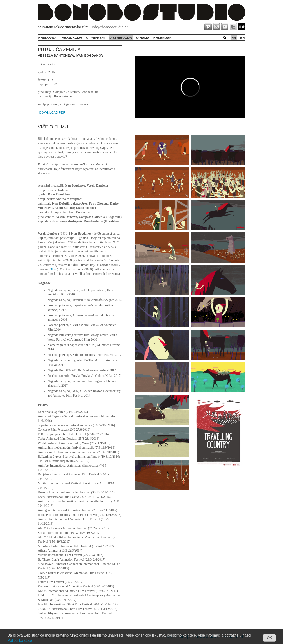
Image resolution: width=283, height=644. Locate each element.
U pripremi (96, 38)
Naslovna (48, 38)
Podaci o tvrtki (233, 637)
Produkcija (71, 38)
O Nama (143, 38)
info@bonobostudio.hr (110, 27)
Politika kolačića (206, 637)
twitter (233, 27)
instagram (216, 27)
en (243, 38)
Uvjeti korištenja (178, 637)
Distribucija (121, 38)
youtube (225, 27)
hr (234, 38)
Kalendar (163, 38)
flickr (242, 27)
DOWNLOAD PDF (52, 112)
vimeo (208, 27)
